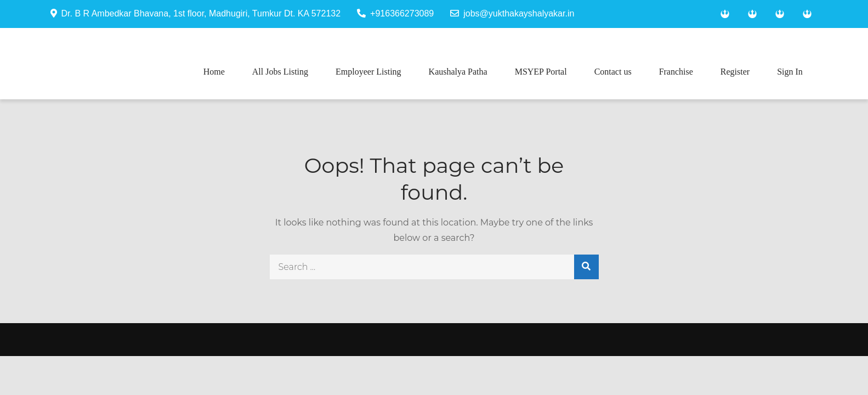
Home (214, 72)
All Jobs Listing (280, 72)
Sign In (790, 72)
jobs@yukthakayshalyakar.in (512, 13)
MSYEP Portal (541, 72)
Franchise (676, 72)
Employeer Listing (368, 72)
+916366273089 (395, 13)
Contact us (613, 72)
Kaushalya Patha (458, 72)
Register (735, 72)
